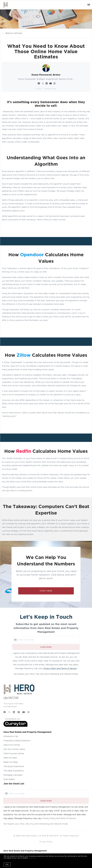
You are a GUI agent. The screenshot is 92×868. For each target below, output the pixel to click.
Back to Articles (14, 33)
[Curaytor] (15, 726)
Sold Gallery (9, 779)
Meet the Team (10, 758)
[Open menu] (89, 5)
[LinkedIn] (14, 712)
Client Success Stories (14, 753)
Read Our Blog (11, 762)
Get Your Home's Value (14, 749)
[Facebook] (5, 712)
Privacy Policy (46, 842)
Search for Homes (12, 745)
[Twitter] (9, 712)
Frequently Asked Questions (17, 741)
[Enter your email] (48, 640)
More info (32, 858)
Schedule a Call (11, 736)
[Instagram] (29, 712)
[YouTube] (24, 712)
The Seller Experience (14, 771)
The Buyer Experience (14, 766)
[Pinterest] (19, 712)
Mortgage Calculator (13, 775)
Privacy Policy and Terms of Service (60, 668)
